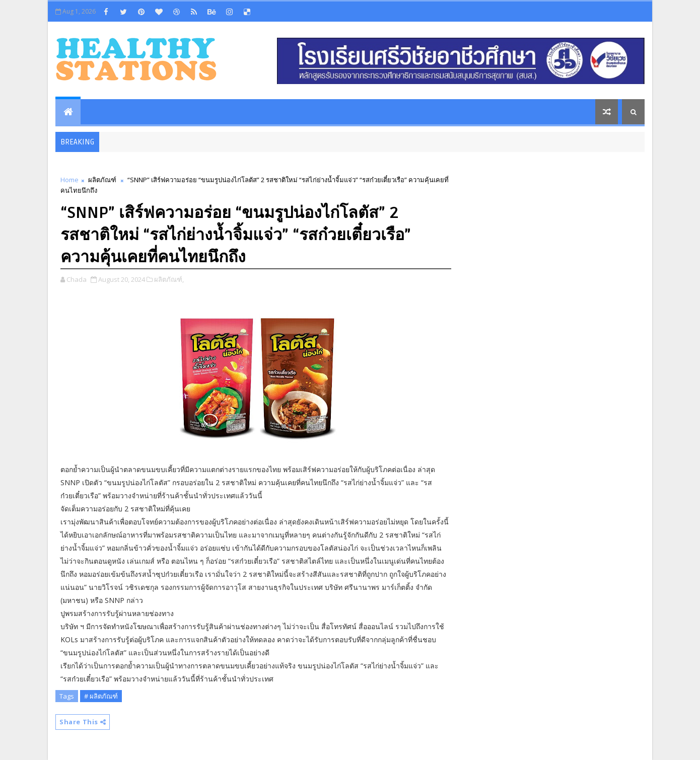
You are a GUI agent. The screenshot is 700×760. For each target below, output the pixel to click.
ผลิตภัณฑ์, (169, 279)
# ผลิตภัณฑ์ (101, 696)
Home (69, 180)
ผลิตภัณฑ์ (102, 180)
